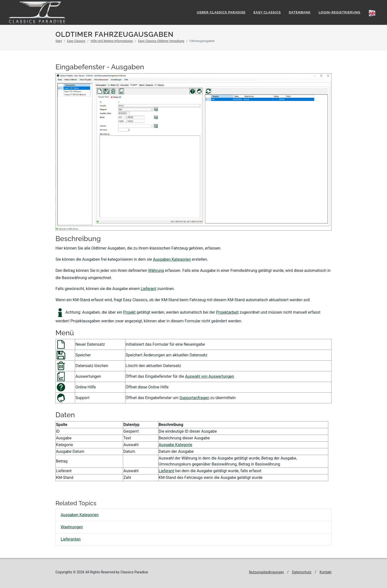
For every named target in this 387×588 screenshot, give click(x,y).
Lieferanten (71, 539)
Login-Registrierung (339, 12)
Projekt (129, 312)
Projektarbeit (227, 312)
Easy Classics (267, 12)
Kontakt (326, 572)
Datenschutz (302, 572)
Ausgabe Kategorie (175, 445)
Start (59, 41)
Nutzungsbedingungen (266, 572)
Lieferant (149, 289)
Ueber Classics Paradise (221, 12)
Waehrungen (72, 527)
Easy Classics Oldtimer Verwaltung (161, 41)
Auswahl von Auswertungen (210, 376)
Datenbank (300, 12)
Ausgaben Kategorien (172, 259)
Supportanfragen (194, 398)
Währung (156, 271)
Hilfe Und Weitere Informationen (112, 41)
